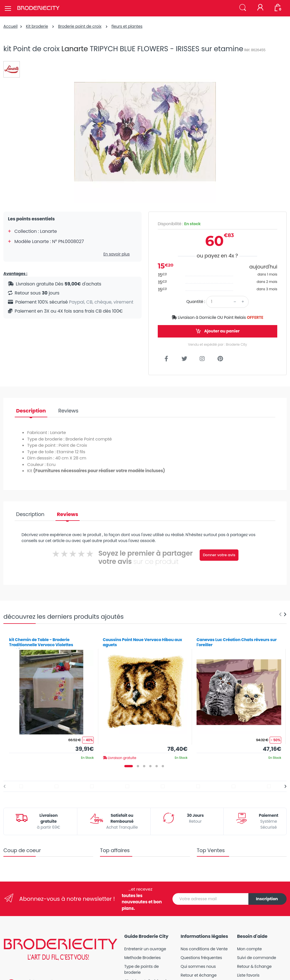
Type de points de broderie (142, 969)
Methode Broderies (143, 958)
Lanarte (75, 49)
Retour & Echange (254, 966)
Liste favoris (248, 975)
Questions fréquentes (201, 958)
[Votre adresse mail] (211, 899)
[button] (243, 8)
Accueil (10, 26)
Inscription (267, 899)
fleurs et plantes (127, 26)
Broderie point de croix (80, 26)
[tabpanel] (51, 697)
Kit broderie (37, 26)
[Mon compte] (260, 8)
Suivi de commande (257, 958)
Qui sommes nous (198, 966)
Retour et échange (199, 975)
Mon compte (249, 949)
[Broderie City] (38, 8)
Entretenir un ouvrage (145, 949)
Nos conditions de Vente (204, 949)
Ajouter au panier (217, 331)
